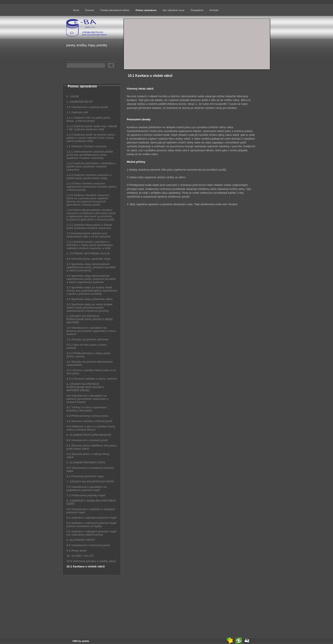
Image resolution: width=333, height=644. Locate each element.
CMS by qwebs (81, 641)
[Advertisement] (92, 603)
